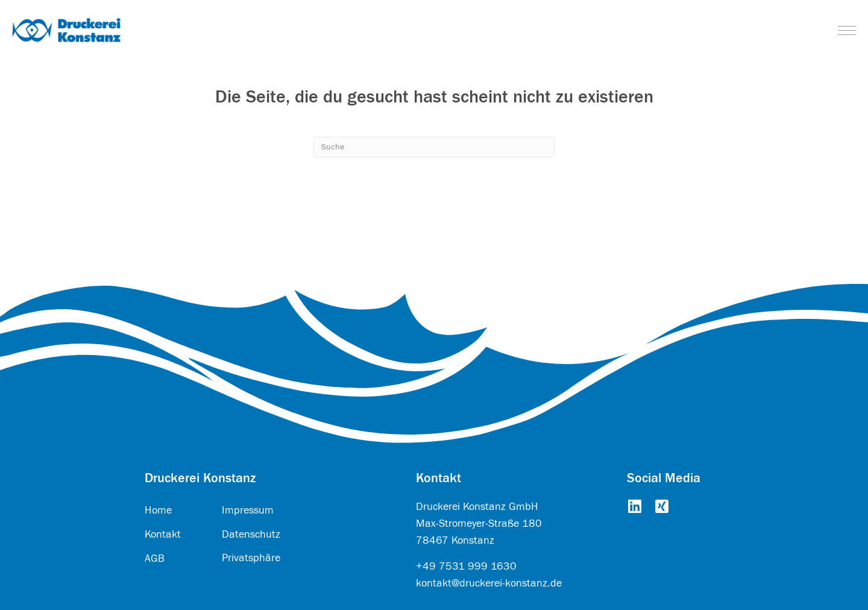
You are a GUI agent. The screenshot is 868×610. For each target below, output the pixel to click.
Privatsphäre (251, 558)
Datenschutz (251, 534)
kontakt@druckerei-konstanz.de (489, 583)
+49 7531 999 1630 (466, 566)
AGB (155, 558)
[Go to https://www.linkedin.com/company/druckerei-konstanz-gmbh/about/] (634, 508)
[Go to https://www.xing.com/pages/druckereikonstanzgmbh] (662, 508)
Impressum (248, 510)
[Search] (434, 147)
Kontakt (163, 534)
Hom (156, 510)
